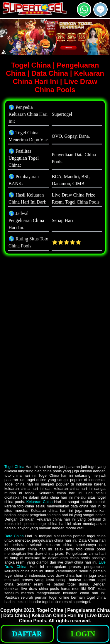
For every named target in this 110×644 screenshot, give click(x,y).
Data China (14, 536)
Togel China (14, 467)
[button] (100, 10)
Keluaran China (40, 502)
